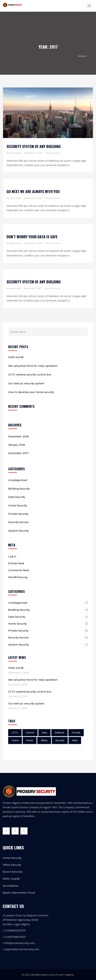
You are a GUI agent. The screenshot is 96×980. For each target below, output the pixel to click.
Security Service (18, 522)
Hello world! (16, 357)
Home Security (18, 506)
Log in (12, 556)
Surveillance (10, 886)
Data (44, 733)
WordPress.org (18, 577)
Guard (15, 740)
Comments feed (18, 570)
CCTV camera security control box (30, 375)
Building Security (19, 489)
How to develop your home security (31, 392)
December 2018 (18, 437)
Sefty (75, 740)
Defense (59, 733)
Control (30, 733)
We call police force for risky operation (33, 366)
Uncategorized (18, 480)
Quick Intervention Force (19, 893)
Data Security (17, 497)
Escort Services (13, 872)
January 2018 (17, 445)
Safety (44, 740)
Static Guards (11, 879)
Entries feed (16, 563)
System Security (18, 531)
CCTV (15, 733)
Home (82, 56)
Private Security (18, 514)
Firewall (76, 733)
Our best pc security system (26, 383)
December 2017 (18, 453)
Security (60, 740)
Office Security (12, 865)
